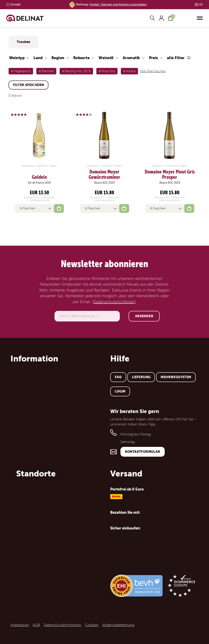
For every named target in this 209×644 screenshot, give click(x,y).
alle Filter (176, 58)
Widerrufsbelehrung (118, 625)
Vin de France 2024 (39, 183)
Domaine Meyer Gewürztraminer (104, 175)
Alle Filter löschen (153, 71)
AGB (36, 625)
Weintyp (17, 58)
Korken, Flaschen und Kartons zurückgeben (118, 5)
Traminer (48, 71)
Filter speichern (28, 85)
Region (58, 58)
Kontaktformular (143, 452)
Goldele (39, 177)
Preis (153, 58)
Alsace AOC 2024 (104, 183)
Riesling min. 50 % (78, 71)
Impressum (20, 625)
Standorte (36, 474)
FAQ (118, 377)
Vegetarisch (22, 71)
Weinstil (106, 58)
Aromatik (131, 58)
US (201, 5)
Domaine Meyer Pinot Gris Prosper (170, 175)
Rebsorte (82, 58)
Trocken (23, 42)
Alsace (131, 71)
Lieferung (141, 377)
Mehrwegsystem (176, 377)
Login (120, 391)
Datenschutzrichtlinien (114, 302)
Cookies (92, 625)
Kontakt (16, 5)
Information (34, 359)
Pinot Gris (108, 71)
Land (38, 58)
